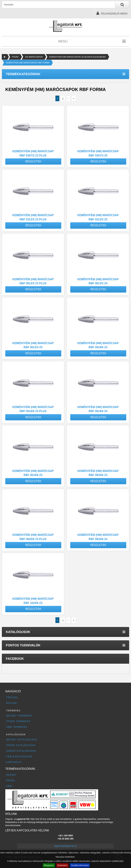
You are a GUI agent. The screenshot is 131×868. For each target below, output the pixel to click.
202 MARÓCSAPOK (34, 57)
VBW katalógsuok (19, 757)
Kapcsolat (14, 762)
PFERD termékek (18, 721)
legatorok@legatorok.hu (65, 846)
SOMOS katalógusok (21, 751)
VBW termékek (17, 727)
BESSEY (11, 775)
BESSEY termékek (19, 716)
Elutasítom (62, 865)
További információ (80, 865)
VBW (9, 786)
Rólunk (12, 703)
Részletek (33, 162)
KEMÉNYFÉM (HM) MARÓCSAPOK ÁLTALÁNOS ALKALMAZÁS (78, 57)
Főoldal (12, 697)
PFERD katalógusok (21, 745)
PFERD (15, 57)
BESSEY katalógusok (22, 740)
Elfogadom (49, 865)
